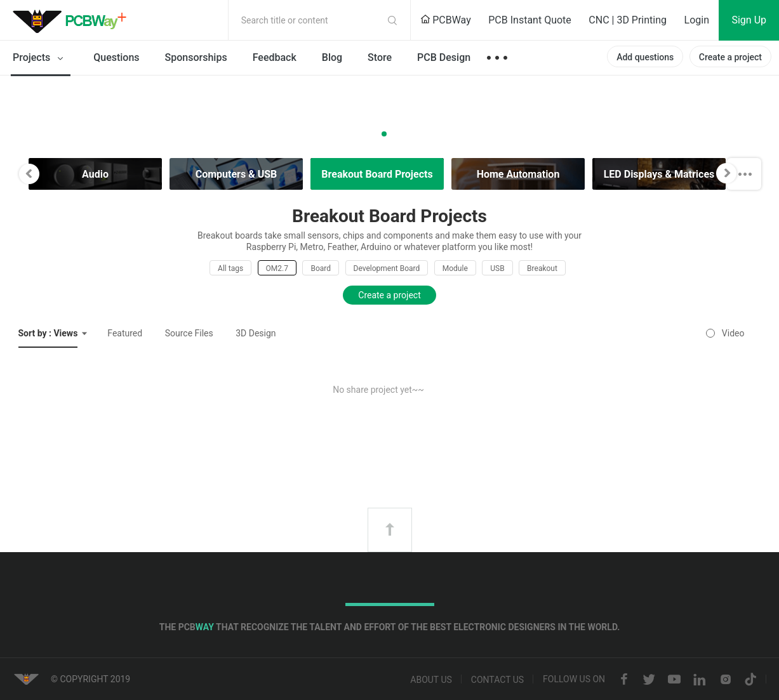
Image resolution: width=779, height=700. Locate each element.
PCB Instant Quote (530, 20)
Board (321, 268)
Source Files (189, 333)
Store (380, 57)
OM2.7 (277, 268)
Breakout (542, 268)
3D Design (256, 333)
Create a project (730, 57)
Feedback (275, 57)
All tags (230, 268)
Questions (116, 57)
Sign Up (749, 20)
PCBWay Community (73, 20)
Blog (332, 57)
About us (431, 680)
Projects (40, 58)
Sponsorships (196, 57)
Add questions (645, 57)
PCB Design (444, 57)
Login (697, 20)
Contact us (497, 680)
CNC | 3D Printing (628, 20)
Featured (125, 333)
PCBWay (446, 20)
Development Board (387, 268)
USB (497, 268)
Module (455, 268)
